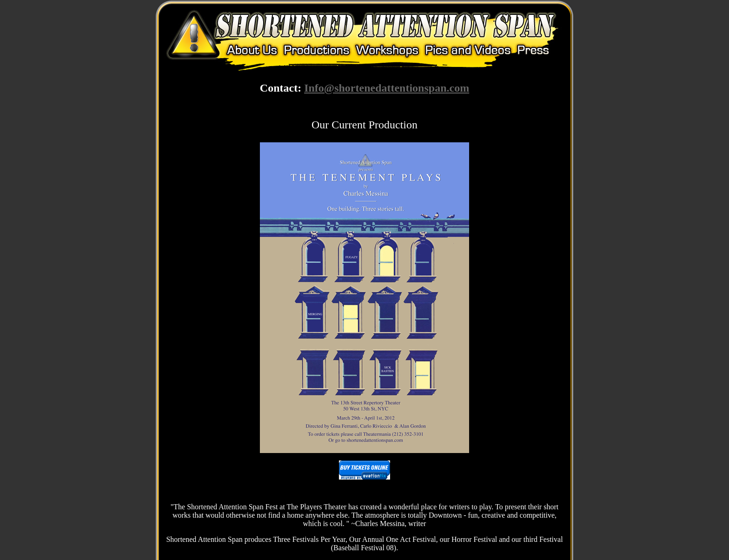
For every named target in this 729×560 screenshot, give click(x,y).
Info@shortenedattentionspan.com (387, 88)
